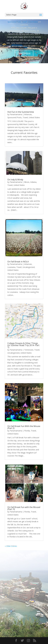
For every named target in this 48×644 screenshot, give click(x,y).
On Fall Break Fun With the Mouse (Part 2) (24, 427)
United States (33, 22)
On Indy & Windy (15, 180)
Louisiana (11, 267)
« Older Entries (11, 546)
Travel (24, 22)
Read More (24, 53)
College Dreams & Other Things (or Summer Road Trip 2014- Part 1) (23, 345)
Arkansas (28, 114)
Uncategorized (29, 267)
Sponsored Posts (14, 22)
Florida (27, 431)
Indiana (33, 182)
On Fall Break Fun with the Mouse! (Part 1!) (24, 508)
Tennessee (29, 350)
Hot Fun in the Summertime (21, 112)
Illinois (27, 182)
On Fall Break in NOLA (18, 262)
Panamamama (16, 114)
